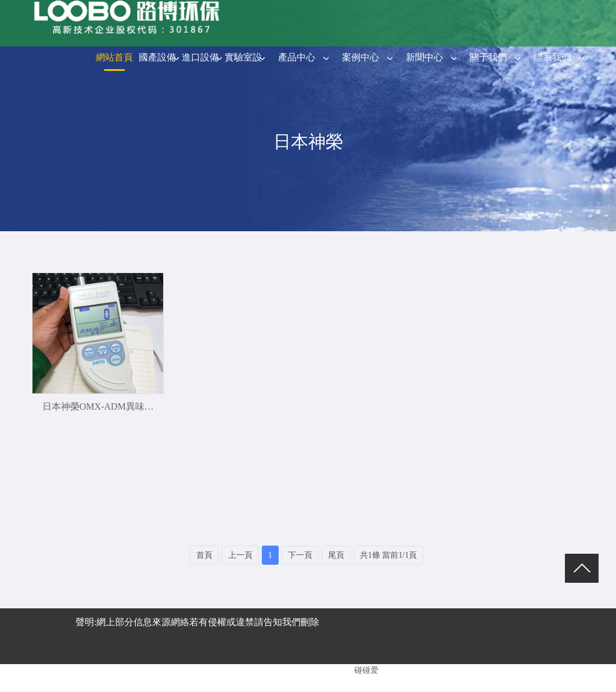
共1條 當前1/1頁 (388, 555)
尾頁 (336, 555)
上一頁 (240, 555)
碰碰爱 (366, 670)
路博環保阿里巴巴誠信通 (224, 678)
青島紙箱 (296, 678)
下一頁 (300, 555)
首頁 (204, 555)
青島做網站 (147, 678)
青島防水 (336, 678)
